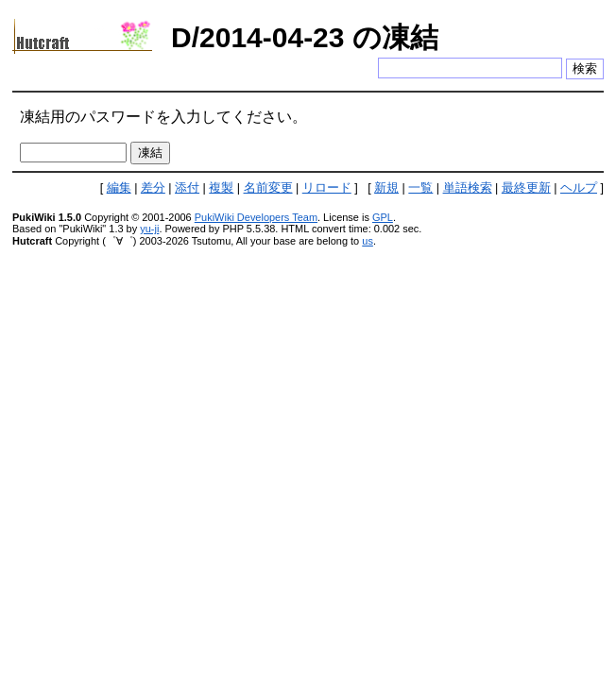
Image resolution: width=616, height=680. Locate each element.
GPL (383, 217)
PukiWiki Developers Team (256, 217)
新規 (386, 188)
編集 (119, 188)
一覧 (420, 188)
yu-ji (149, 229)
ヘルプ (579, 188)
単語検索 (468, 188)
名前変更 (268, 188)
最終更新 (526, 188)
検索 (585, 68)
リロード (327, 188)
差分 (153, 188)
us (368, 241)
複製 (221, 188)
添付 (187, 188)
